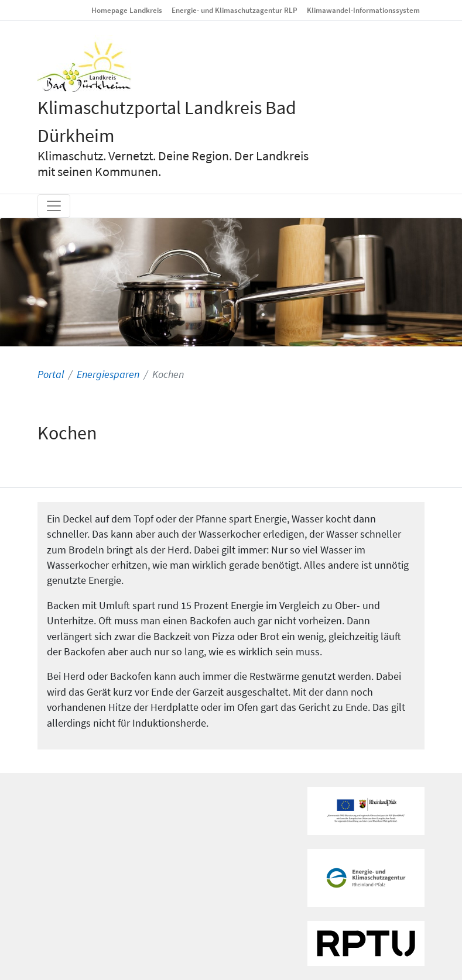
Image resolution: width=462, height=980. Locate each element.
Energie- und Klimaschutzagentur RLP (235, 10)
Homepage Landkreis (127, 10)
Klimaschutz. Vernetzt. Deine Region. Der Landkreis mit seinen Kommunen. (173, 164)
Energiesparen (108, 374)
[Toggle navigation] (54, 206)
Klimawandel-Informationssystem (363, 10)
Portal (51, 374)
